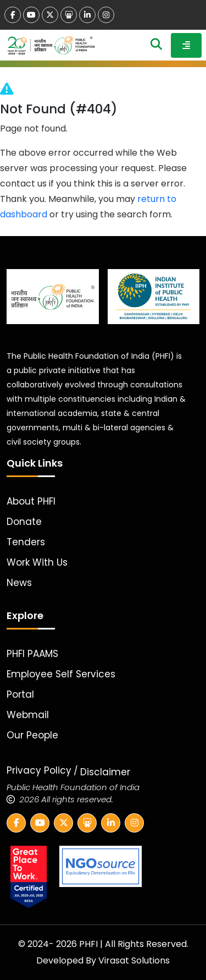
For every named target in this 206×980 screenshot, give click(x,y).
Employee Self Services (61, 674)
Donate (24, 522)
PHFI (90, 944)
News (19, 583)
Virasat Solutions (134, 960)
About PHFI (31, 501)
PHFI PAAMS (32, 654)
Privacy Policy (39, 770)
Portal (20, 694)
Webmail (28, 715)
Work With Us (37, 562)
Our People (32, 735)
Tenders (26, 542)
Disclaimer (105, 772)
